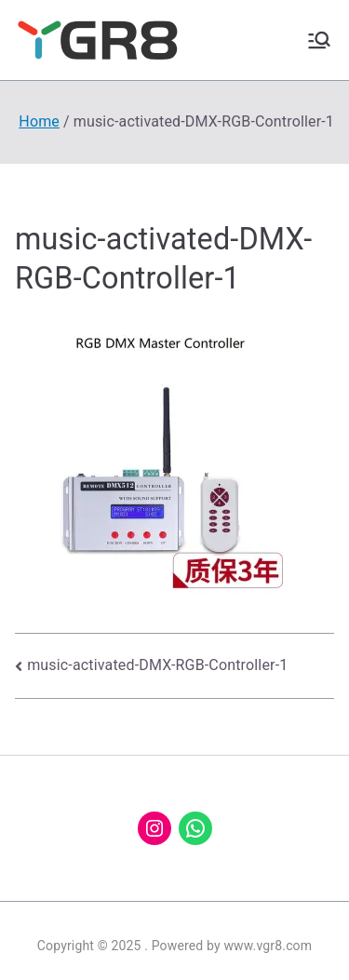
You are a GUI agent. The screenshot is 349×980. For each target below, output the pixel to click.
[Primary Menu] (319, 40)
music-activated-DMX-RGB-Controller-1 (157, 665)
